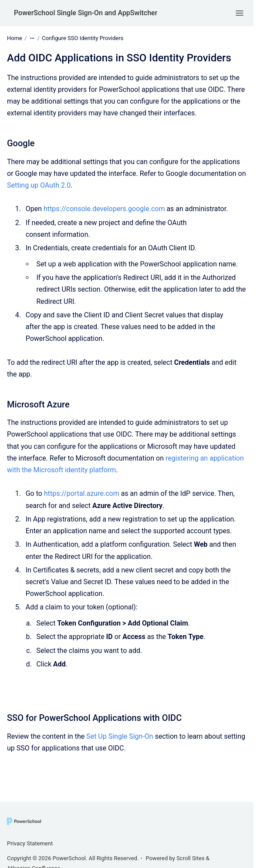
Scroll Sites (191, 858)
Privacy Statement (30, 843)
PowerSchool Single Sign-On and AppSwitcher (86, 13)
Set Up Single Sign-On (120, 736)
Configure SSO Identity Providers (83, 38)
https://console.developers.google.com (104, 209)
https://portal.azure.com (82, 493)
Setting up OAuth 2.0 (39, 185)
